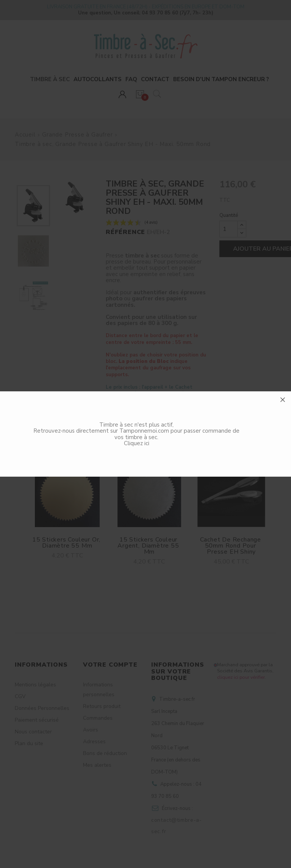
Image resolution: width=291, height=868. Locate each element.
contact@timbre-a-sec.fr (177, 826)
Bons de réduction (105, 753)
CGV (20, 696)
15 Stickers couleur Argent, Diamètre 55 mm (149, 546)
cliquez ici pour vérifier (241, 677)
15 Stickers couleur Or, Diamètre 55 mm (67, 543)
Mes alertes (97, 765)
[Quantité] (228, 229)
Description (123, 424)
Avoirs (91, 730)
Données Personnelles (42, 708)
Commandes (98, 718)
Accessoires (51, 424)
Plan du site (29, 743)
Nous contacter (33, 732)
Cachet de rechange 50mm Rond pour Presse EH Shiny (232, 546)
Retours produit (102, 706)
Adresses (94, 742)
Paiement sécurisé (37, 720)
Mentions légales (35, 685)
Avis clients (195, 424)
